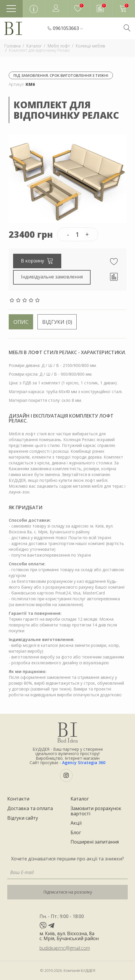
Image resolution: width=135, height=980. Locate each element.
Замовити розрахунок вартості (96, 811)
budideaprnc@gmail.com (65, 948)
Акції (76, 823)
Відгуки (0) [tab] (57, 322)
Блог (76, 833)
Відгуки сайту (23, 818)
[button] (68, 29)
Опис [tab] (21, 322)
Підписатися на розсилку (68, 892)
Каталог (80, 799)
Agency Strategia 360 (84, 762)
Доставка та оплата (30, 809)
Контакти (18, 799)
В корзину (37, 261)
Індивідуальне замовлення (52, 277)
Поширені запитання (95, 842)
